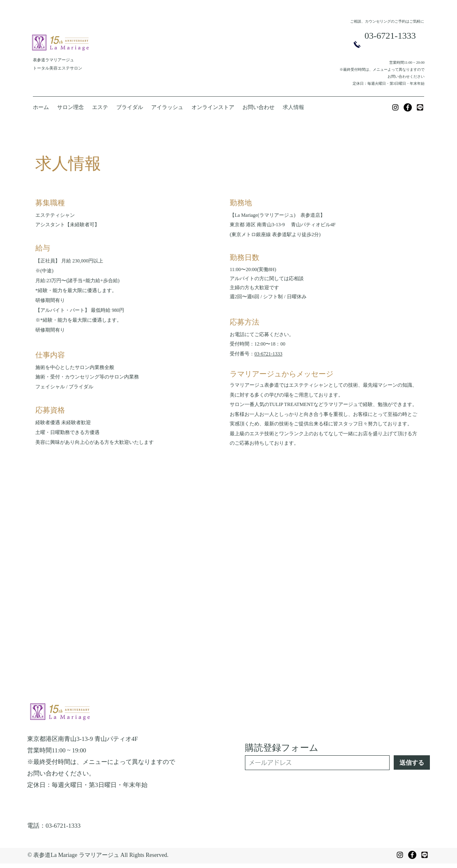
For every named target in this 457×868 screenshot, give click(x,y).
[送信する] (412, 762)
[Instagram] (395, 107)
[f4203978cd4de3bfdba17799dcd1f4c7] (420, 107)
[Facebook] (408, 107)
